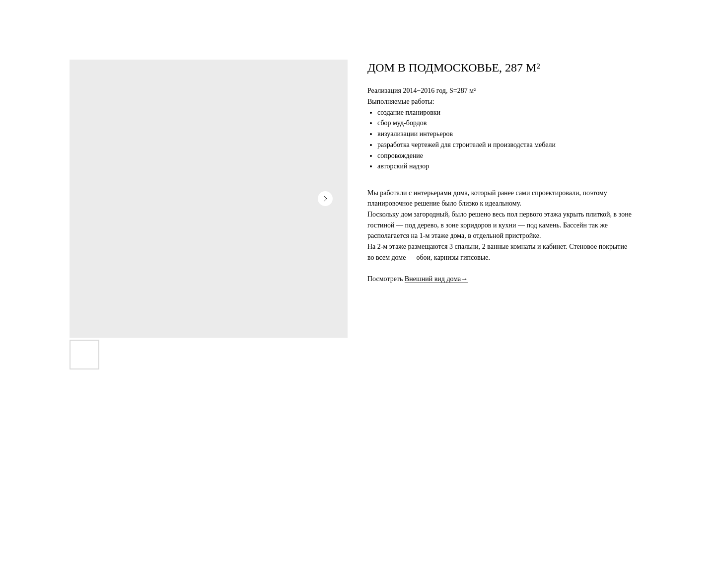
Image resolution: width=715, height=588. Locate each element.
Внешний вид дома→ (436, 279)
